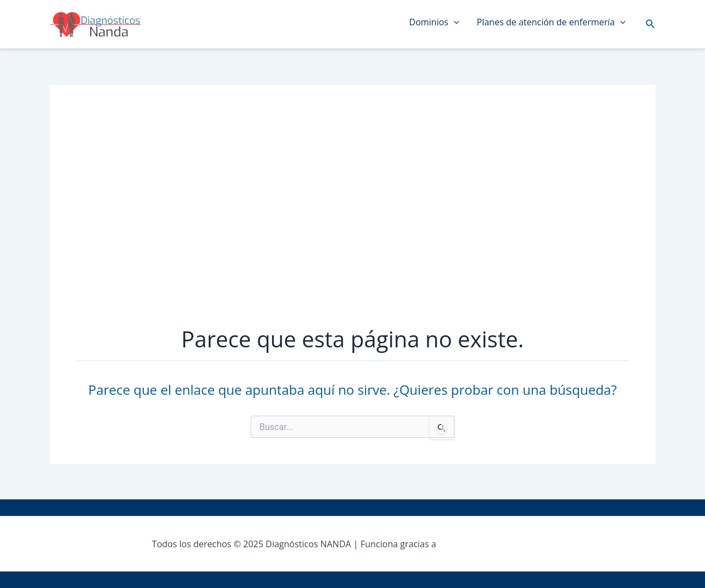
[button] (650, 24)
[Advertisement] (352, 215)
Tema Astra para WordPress (496, 544)
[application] (454, 22)
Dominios (434, 22)
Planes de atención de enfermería (551, 22)
